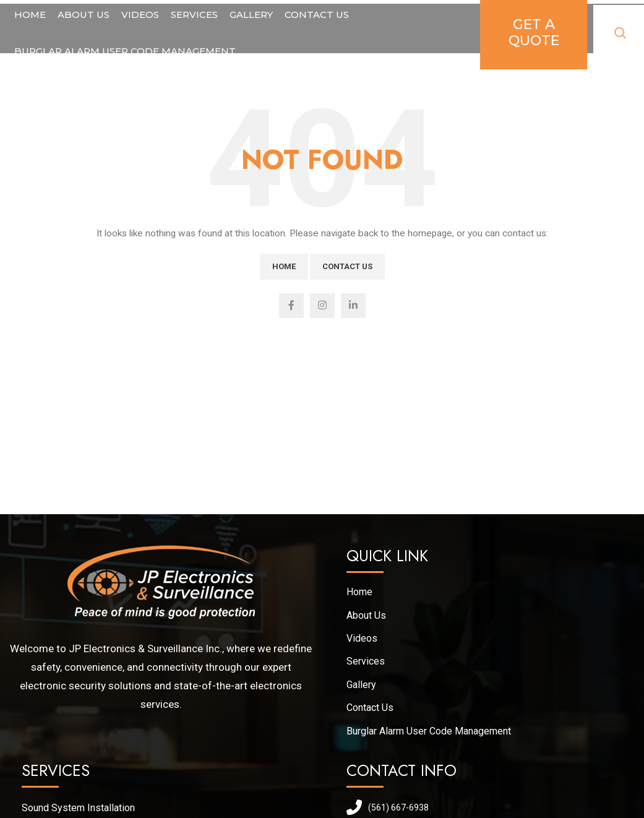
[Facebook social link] (291, 306)
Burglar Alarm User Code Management (429, 731)
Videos (362, 638)
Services (366, 661)
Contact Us (347, 266)
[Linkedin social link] (353, 306)
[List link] (167, 808)
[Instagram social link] (322, 306)
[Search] (620, 35)
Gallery (361, 685)
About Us (366, 615)
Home (284, 266)
